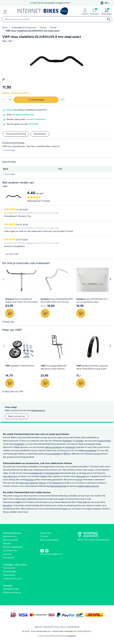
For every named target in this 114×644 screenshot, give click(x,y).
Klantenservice (10, 536)
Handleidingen (10, 572)
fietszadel (81, 476)
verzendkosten (71, 636)
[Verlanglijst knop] (58, 100)
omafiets (79, 441)
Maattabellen (9, 575)
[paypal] (66, 615)
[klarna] (52, 615)
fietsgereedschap (58, 486)
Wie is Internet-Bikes (50, 540)
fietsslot (30, 480)
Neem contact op (16, 416)
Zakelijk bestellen (11, 589)
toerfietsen (70, 447)
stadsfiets (67, 441)
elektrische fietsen (54, 447)
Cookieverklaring (73, 627)
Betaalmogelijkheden (13, 547)
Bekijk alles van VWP (14, 392)
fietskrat (34, 483)
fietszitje (57, 483)
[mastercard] (38, 615)
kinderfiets (19, 444)
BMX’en (67, 454)
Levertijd (7, 554)
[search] (109, 19)
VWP (10, 41)
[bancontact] (80, 615)
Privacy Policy (60, 627)
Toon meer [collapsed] (13, 254)
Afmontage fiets (11, 540)
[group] (57, 62)
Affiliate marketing (12, 593)
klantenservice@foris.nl (51, 554)
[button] (4, 279)
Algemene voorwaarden (44, 627)
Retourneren (9, 558)
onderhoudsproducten (88, 486)
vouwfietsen (91, 450)
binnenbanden (53, 473)
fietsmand (24, 483)
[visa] (23, 615)
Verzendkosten (10, 551)
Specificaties (40, 134)
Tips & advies (9, 568)
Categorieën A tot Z (12, 579)
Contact (44, 536)
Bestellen (7, 543)
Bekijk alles (9, 322)
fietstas (42, 483)
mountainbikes (53, 454)
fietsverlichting (10, 476)
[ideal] (13, 615)
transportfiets (104, 441)
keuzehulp (8, 505)
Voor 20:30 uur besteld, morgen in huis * (52, 3)
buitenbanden (36, 473)
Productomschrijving (16, 134)
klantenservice (38, 410)
